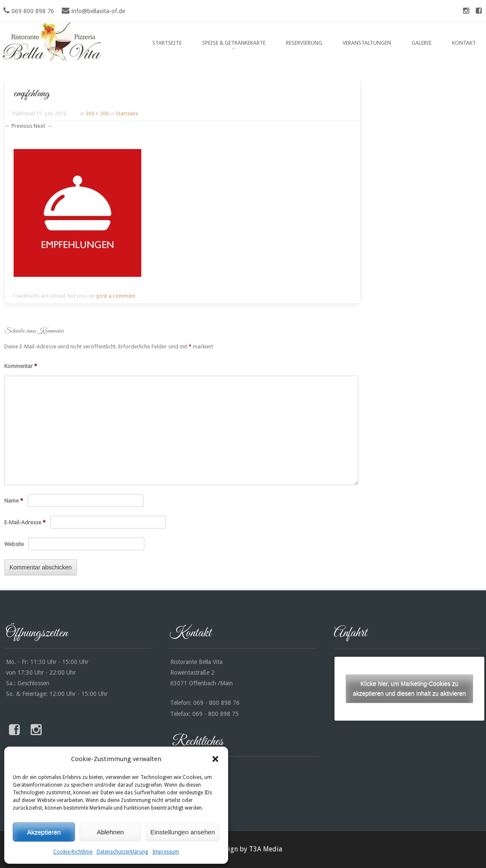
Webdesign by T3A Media (243, 849)
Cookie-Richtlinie (73, 852)
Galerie (422, 43)
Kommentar (21, 366)
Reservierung (304, 43)
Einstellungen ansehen (183, 832)
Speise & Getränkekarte (234, 43)
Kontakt (464, 43)
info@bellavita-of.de (98, 11)
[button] (215, 759)
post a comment (116, 296)
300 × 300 (97, 114)
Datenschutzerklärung (122, 852)
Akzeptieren (44, 832)
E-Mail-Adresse (25, 522)
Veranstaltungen (367, 43)
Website (14, 544)
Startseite (167, 43)
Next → (43, 126)
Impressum (166, 852)
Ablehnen (110, 832)
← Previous (19, 126)
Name (14, 501)
